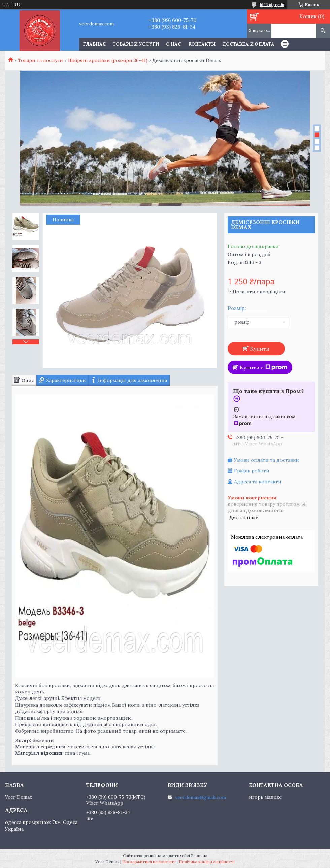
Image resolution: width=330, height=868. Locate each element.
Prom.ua (199, 855)
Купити (260, 349)
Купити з (263, 367)
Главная (94, 44)
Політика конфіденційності (207, 861)
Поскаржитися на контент (149, 861)
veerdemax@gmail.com (201, 797)
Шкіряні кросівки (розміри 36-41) (108, 60)
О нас (174, 44)
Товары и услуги (136, 44)
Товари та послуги (40, 60)
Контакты (202, 44)
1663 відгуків (272, 5)
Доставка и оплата (249, 44)
